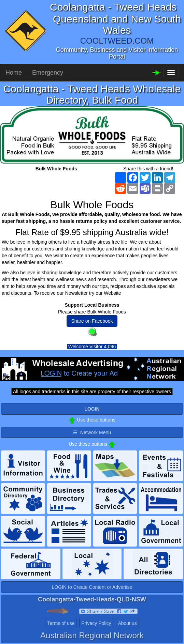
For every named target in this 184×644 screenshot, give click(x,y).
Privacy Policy (96, 623)
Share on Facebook (92, 321)
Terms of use (61, 623)
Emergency (48, 73)
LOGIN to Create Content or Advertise (92, 587)
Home (14, 73)
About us (127, 623)
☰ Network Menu (92, 432)
